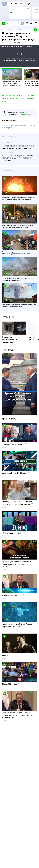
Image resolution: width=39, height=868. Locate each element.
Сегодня (17, 43)
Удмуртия (6, 101)
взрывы (20, 96)
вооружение (29, 96)
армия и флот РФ (8, 96)
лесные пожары (8, 99)
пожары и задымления (25, 99)
